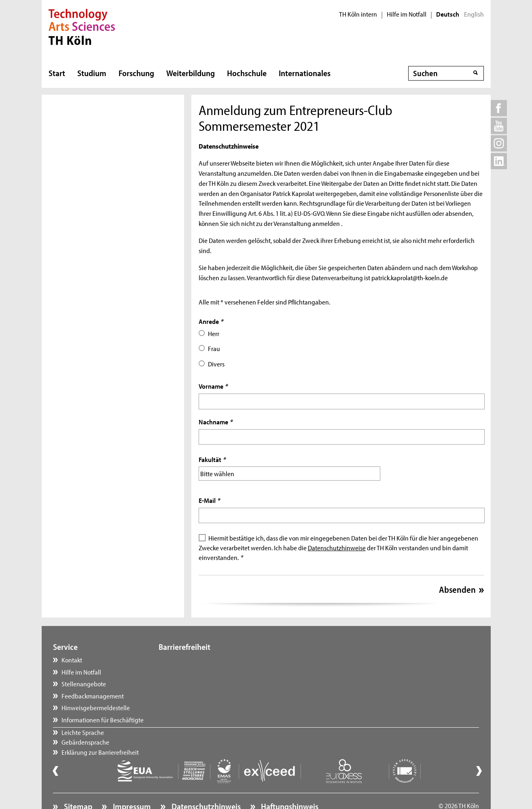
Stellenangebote (84, 683)
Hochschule (247, 73)
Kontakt (72, 659)
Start (57, 73)
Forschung (136, 73)
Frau (214, 348)
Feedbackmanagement (93, 695)
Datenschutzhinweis (205, 783)
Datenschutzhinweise (337, 547)
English (474, 14)
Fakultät (212, 459)
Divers (216, 364)
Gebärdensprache (191, 671)
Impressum (131, 783)
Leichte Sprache (188, 659)
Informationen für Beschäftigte (103, 719)
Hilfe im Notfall (407, 14)
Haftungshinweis (289, 783)
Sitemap (77, 783)
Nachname (215, 422)
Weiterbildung (191, 73)
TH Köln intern (358, 14)
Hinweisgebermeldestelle (96, 707)
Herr (214, 333)
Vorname (213, 386)
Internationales (305, 73)
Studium (92, 73)
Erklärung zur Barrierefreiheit (206, 683)
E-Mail (209, 499)
